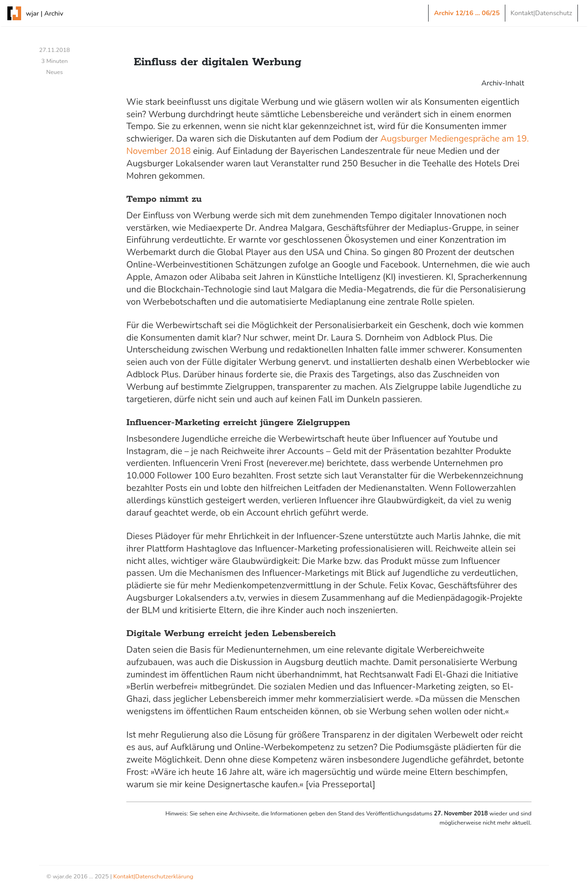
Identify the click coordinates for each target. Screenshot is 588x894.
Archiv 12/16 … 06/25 (467, 13)
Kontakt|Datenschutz (541, 13)
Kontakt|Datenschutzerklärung (153, 877)
